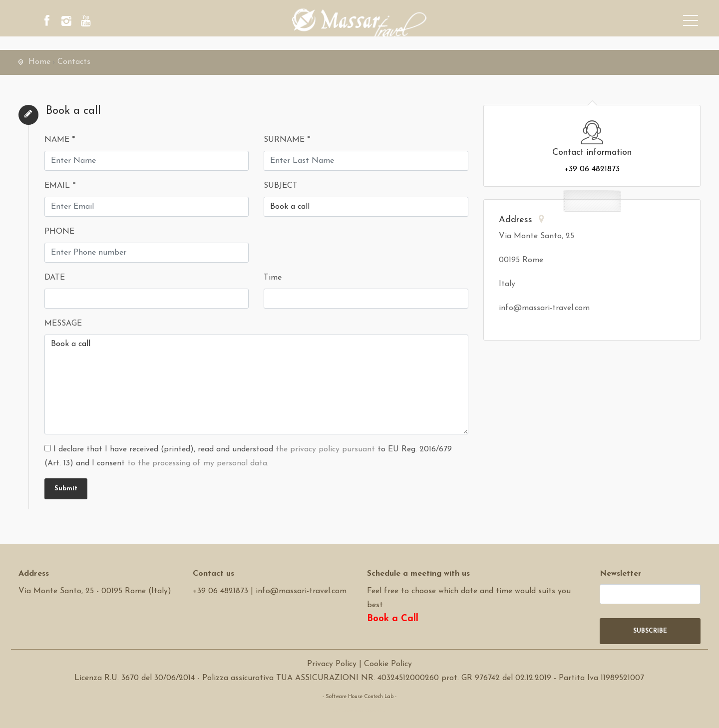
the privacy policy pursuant (325, 449)
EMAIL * (60, 186)
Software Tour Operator (359, 711)
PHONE (59, 232)
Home (39, 62)
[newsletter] (650, 594)
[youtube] (106, 22)
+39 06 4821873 (592, 169)
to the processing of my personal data (197, 463)
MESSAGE (63, 324)
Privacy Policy (332, 664)
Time (273, 278)
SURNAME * (287, 140)
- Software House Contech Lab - (359, 697)
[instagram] (78, 22)
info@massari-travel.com (301, 591)
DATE (55, 278)
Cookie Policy (388, 664)
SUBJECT (281, 186)
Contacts (74, 62)
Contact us (213, 574)
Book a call (256, 384)
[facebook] (51, 22)
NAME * (60, 140)
